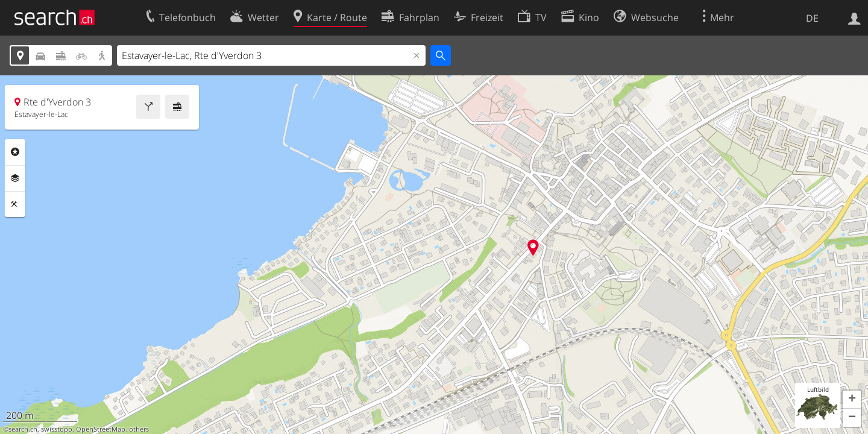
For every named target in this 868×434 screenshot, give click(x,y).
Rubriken (15, 152)
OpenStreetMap (101, 429)
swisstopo (57, 429)
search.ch (23, 429)
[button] (852, 400)
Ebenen (15, 178)
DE (812, 18)
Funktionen (15, 204)
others (139, 429)
